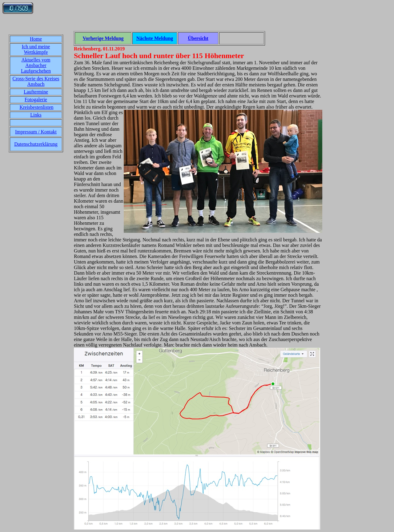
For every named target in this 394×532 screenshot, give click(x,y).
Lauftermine (36, 92)
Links (36, 115)
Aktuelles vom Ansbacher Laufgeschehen (36, 65)
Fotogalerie (36, 99)
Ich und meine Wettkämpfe (36, 49)
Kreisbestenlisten (36, 107)
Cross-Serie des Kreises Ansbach (36, 81)
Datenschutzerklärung (36, 144)
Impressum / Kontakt (36, 132)
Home (36, 39)
